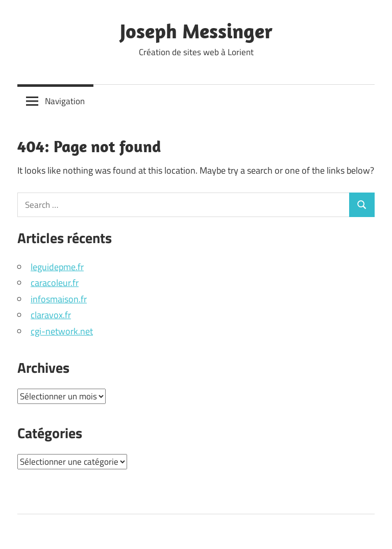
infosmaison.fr (59, 299)
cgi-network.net (62, 331)
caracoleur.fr (55, 283)
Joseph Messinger (196, 31)
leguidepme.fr (57, 267)
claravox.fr (51, 315)
